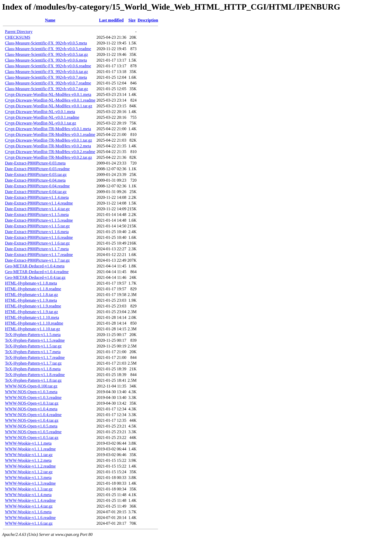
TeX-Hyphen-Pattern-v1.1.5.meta (33, 335)
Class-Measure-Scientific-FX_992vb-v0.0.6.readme (48, 66)
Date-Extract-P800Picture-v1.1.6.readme (39, 237)
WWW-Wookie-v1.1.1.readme (30, 449)
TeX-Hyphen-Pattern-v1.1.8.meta (33, 369)
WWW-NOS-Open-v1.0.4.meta (31, 409)
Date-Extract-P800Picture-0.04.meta (35, 180)
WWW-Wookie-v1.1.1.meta (28, 443)
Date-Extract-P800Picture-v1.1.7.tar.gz (37, 260)
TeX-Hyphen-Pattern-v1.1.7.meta (33, 352)
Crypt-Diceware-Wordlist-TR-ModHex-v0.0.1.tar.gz (49, 140)
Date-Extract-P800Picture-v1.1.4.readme (39, 203)
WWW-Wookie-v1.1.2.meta (28, 460)
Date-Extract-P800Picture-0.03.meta (35, 163)
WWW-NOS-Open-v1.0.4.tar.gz (32, 420)
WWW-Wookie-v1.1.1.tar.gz (29, 455)
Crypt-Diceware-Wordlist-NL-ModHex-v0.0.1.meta (48, 94)
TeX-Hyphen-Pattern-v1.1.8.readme (35, 375)
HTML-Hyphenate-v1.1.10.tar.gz (32, 329)
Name (50, 20)
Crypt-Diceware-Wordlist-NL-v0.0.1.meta (40, 112)
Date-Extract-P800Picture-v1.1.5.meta (37, 215)
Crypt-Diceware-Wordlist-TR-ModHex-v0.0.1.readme (50, 134)
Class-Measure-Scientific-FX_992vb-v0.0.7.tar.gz (46, 89)
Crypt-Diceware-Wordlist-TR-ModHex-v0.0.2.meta (48, 146)
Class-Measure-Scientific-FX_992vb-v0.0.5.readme (48, 49)
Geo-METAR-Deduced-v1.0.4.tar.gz (35, 277)
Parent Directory (19, 32)
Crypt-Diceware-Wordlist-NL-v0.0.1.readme (42, 117)
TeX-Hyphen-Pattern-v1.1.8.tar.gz (33, 380)
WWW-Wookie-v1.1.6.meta (28, 512)
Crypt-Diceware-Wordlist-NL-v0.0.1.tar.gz (40, 123)
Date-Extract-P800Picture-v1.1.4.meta (37, 197)
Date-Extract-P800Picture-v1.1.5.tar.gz (37, 226)
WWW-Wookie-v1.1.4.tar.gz (29, 506)
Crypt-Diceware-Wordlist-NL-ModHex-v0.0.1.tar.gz (49, 106)
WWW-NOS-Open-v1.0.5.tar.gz (32, 438)
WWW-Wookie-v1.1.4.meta (28, 495)
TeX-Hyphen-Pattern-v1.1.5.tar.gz (33, 346)
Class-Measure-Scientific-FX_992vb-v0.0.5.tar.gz (46, 54)
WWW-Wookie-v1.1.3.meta (28, 478)
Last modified (111, 20)
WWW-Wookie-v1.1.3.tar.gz (29, 489)
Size (132, 20)
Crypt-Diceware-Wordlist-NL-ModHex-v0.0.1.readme (50, 100)
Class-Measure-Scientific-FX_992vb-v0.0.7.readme (48, 83)
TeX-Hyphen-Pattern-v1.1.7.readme (35, 357)
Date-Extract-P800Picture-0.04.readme (37, 186)
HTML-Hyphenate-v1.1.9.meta (31, 300)
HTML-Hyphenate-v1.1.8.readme (33, 289)
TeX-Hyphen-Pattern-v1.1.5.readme (35, 340)
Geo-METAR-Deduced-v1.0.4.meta (35, 266)
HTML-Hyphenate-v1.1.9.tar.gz (31, 312)
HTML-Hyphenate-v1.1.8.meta (31, 283)
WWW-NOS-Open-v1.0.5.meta (31, 426)
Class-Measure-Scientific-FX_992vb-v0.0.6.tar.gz (46, 72)
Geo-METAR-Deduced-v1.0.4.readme (37, 272)
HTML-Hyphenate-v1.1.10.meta (32, 317)
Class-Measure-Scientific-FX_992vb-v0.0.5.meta (46, 43)
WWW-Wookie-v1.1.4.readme (30, 500)
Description (148, 20)
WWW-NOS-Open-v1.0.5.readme (33, 432)
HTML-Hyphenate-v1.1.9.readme (33, 306)
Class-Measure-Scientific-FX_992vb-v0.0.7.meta (46, 77)
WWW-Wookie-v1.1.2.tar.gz (29, 472)
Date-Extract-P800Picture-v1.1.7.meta (37, 249)
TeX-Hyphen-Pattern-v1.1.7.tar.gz (33, 363)
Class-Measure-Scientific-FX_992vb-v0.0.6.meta (46, 60)
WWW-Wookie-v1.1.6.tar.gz (29, 523)
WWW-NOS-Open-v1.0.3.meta (31, 392)
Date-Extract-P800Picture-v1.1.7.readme (39, 255)
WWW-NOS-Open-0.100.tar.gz (31, 386)
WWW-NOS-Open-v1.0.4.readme (33, 415)
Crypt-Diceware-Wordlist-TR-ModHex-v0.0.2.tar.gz (49, 157)
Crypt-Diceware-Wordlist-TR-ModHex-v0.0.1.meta (48, 129)
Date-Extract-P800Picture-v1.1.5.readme (39, 220)
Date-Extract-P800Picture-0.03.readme (37, 169)
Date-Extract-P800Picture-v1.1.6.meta (37, 232)
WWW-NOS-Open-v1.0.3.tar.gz (32, 403)
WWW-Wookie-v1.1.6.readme (30, 518)
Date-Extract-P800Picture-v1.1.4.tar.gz (37, 209)
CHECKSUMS (18, 37)
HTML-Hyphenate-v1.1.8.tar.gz (31, 295)
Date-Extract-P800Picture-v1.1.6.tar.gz (37, 243)
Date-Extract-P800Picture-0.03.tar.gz (36, 175)
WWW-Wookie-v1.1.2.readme (30, 466)
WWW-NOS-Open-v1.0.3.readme (33, 397)
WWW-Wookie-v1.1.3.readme (30, 483)
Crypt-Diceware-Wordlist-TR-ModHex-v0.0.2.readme (50, 152)
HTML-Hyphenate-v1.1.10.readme (34, 323)
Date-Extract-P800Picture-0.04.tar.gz (36, 192)
